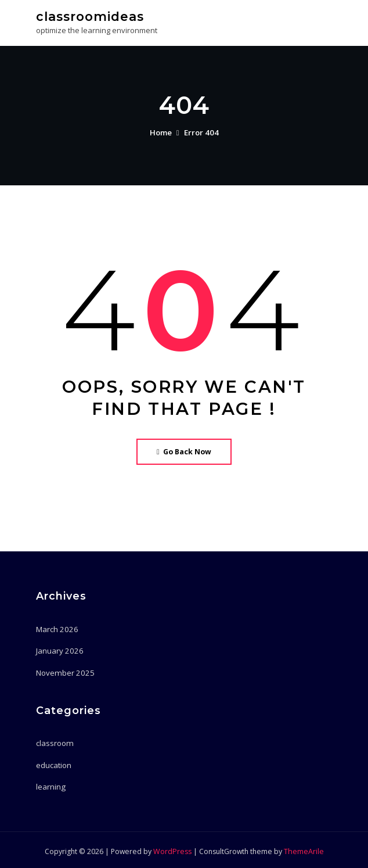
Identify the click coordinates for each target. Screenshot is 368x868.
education (54, 762)
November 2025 (64, 671)
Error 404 (201, 132)
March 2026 (56, 628)
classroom (54, 741)
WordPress (172, 849)
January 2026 (59, 650)
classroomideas (89, 16)
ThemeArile (303, 849)
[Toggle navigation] (316, 21)
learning (50, 784)
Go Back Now (184, 451)
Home (161, 132)
